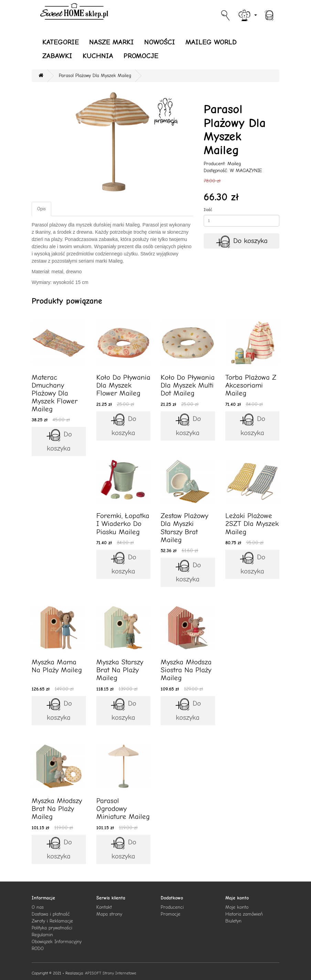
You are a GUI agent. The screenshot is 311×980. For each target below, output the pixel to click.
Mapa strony (109, 914)
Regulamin (42, 935)
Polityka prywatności (52, 928)
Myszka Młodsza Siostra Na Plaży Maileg (186, 670)
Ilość (208, 210)
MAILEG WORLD (211, 42)
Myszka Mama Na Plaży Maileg (57, 666)
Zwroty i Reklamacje (52, 921)
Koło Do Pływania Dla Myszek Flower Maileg (123, 385)
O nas (38, 907)
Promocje (170, 914)
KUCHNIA (98, 56)
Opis (41, 209)
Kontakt (104, 907)
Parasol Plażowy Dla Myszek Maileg (95, 76)
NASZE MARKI (111, 42)
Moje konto (237, 907)
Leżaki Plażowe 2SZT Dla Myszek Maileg (252, 524)
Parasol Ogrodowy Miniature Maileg (123, 809)
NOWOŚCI (160, 42)
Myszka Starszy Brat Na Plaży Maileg (120, 670)
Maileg (234, 164)
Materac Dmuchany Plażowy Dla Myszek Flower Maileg (55, 393)
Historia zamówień (244, 914)
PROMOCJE (141, 56)
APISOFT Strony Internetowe (111, 973)
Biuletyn (233, 921)
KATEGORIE (61, 42)
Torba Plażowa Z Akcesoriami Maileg (251, 385)
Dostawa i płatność (51, 914)
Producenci (172, 907)
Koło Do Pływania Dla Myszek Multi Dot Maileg (188, 385)
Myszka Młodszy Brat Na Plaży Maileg (57, 809)
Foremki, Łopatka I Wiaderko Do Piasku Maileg (123, 524)
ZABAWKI (57, 56)
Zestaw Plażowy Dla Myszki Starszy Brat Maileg (184, 528)
